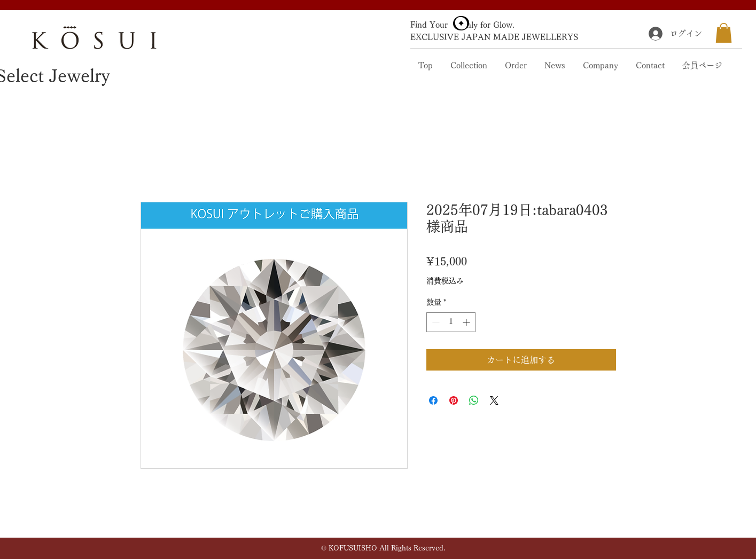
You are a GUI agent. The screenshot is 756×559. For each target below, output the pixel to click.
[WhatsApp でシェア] (474, 400)
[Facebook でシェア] (433, 400)
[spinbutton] (451, 322)
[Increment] (467, 322)
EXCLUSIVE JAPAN (450, 37)
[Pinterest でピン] (454, 400)
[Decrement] (435, 322)
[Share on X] (494, 400)
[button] (724, 33)
